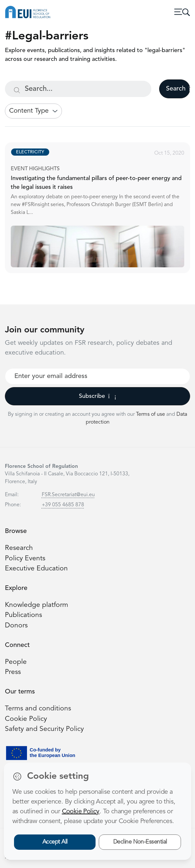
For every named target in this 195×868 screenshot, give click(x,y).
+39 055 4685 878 (63, 505)
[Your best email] (97, 376)
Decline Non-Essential (140, 842)
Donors (16, 626)
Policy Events (25, 559)
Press (13, 672)
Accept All (55, 842)
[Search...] (78, 89)
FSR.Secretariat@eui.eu (68, 495)
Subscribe (98, 396)
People (16, 662)
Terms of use (151, 414)
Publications (23, 615)
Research (19, 548)
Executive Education (36, 569)
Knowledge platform (37, 605)
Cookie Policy (26, 719)
